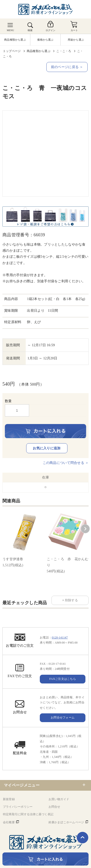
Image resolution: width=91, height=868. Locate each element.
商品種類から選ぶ (39, 51)
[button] (85, 529)
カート (74, 30)
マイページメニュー (22, 785)
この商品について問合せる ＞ (66, 463)
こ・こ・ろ (64, 51)
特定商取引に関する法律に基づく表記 (28, 814)
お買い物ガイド (59, 799)
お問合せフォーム (63, 717)
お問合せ (54, 807)
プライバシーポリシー (18, 807)
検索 (30, 30)
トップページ (12, 51)
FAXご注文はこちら (63, 679)
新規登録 (9, 799)
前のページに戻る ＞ (67, 67)
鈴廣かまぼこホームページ (66, 822)
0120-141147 (60, 638)
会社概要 (9, 822)
